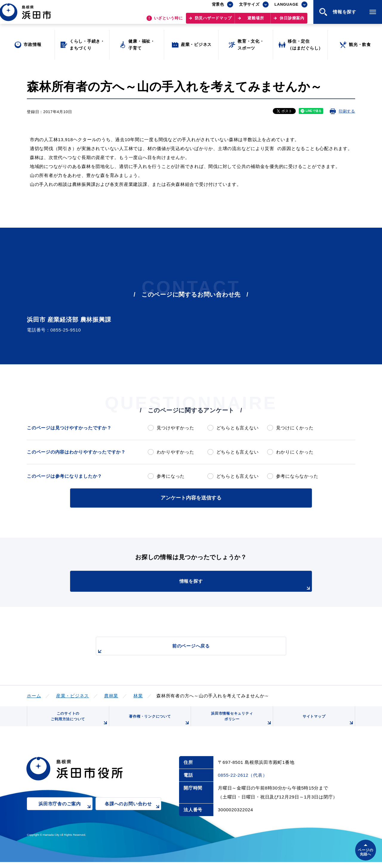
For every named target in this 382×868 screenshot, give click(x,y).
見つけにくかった (295, 428)
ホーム (34, 694)
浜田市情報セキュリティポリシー (240, 722)
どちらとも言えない (238, 428)
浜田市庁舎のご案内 (66, 814)
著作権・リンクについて (158, 724)
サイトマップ (327, 724)
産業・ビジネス (73, 694)
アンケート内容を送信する (191, 497)
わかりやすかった (175, 452)
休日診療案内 (292, 21)
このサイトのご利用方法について (78, 722)
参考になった (171, 476)
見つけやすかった (175, 428)
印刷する (347, 111)
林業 (138, 694)
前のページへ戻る (184, 648)
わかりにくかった (295, 452)
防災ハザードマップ (213, 21)
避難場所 (256, 21)
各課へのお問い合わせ (133, 814)
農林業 (111, 694)
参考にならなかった (297, 476)
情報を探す (206, 584)
